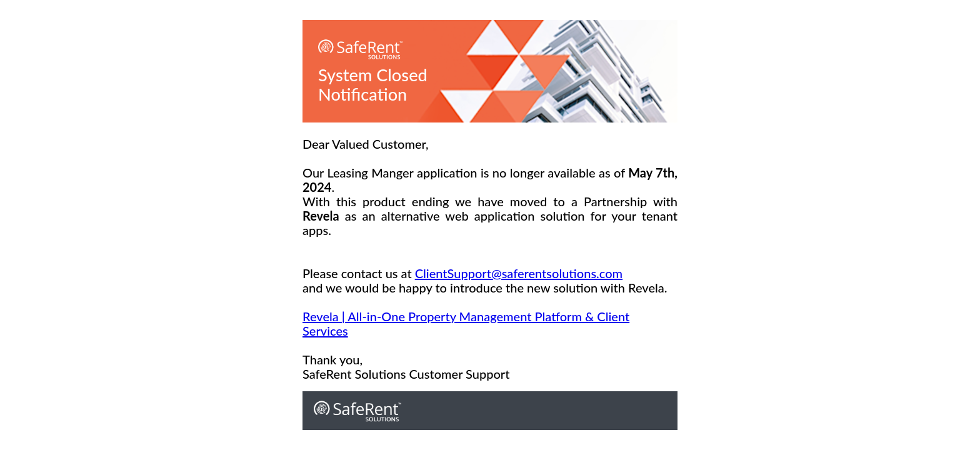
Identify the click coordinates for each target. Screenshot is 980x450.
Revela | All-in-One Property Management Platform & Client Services (466, 323)
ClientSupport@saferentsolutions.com (519, 273)
